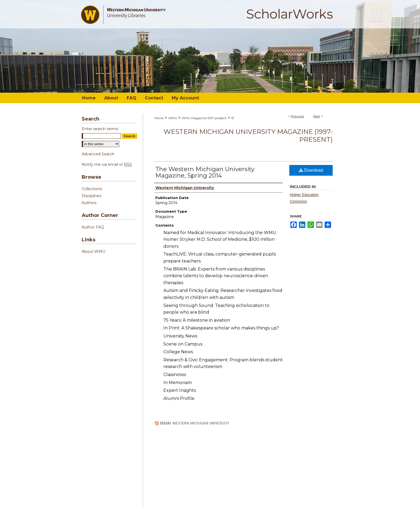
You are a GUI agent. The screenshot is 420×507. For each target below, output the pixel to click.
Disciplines (91, 196)
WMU (173, 118)
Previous (297, 116)
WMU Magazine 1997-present (204, 118)
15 (232, 118)
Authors (89, 203)
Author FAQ (93, 227)
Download (311, 170)
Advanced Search (98, 154)
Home (159, 118)
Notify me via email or (107, 164)
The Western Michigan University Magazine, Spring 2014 (205, 172)
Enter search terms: (100, 129)
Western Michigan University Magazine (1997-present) (248, 136)
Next (317, 116)
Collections (92, 189)
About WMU (93, 251)
